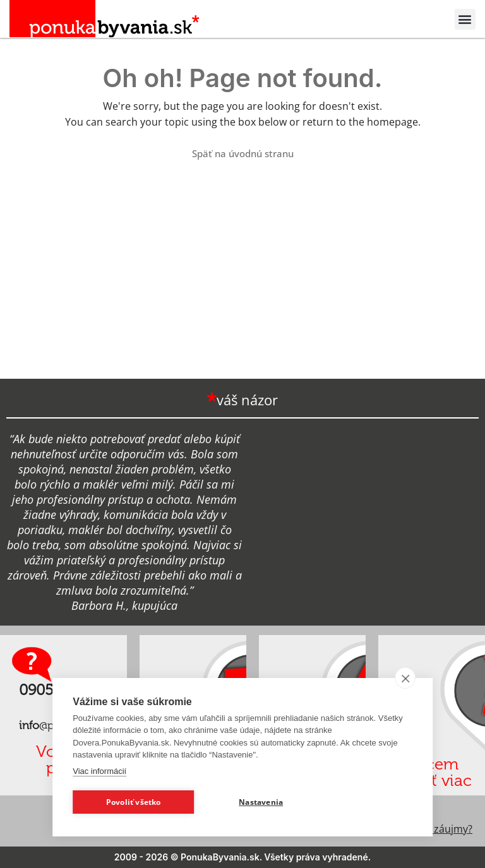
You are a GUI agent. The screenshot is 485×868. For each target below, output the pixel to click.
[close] (405, 678)
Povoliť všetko (134, 802)
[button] (465, 19)
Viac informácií (99, 771)
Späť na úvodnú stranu (243, 153)
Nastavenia (261, 802)
